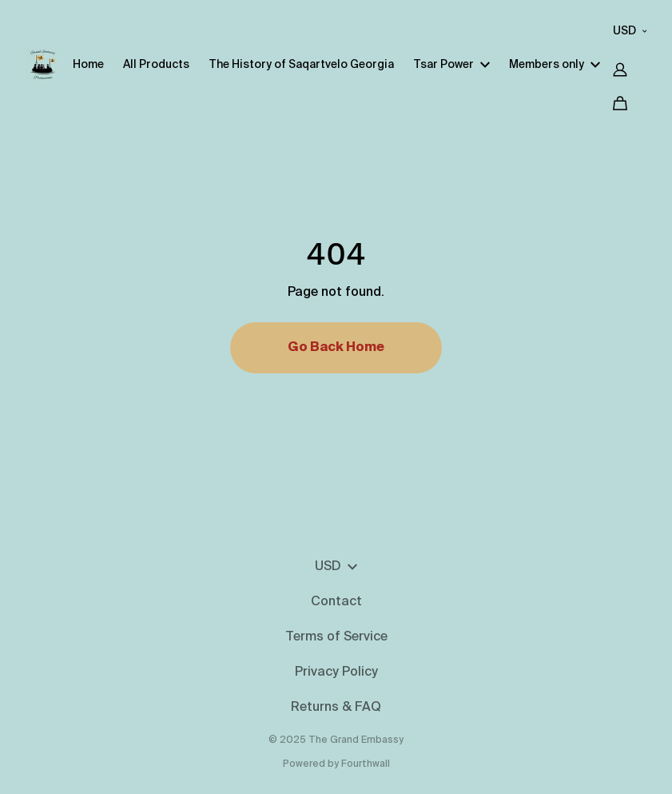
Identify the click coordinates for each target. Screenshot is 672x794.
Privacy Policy (336, 672)
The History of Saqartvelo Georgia (301, 65)
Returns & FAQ (336, 708)
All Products (156, 65)
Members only (555, 65)
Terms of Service (336, 637)
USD (630, 31)
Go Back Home (336, 348)
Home (88, 65)
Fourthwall (366, 764)
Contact (336, 602)
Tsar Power (451, 65)
